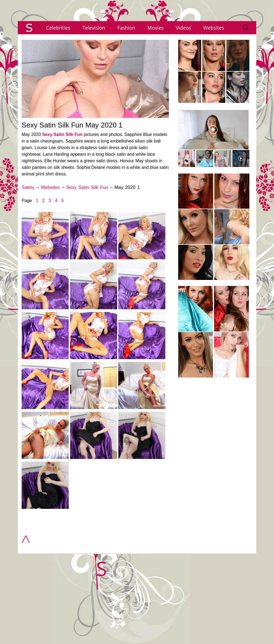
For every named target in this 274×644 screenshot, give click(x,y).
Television (94, 28)
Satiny (28, 187)
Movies (156, 28)
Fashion (126, 28)
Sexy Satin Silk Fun (62, 134)
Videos (183, 28)
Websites (214, 28)
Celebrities (58, 28)
